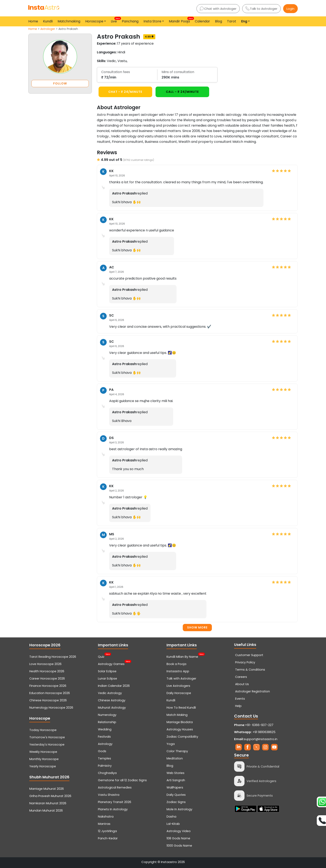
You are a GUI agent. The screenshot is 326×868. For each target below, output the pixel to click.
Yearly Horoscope (43, 766)
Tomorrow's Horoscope (47, 737)
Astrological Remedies (115, 787)
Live (115, 20)
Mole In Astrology (179, 809)
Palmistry (105, 766)
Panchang (130, 21)
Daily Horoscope (179, 693)
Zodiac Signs (176, 802)
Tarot (232, 21)
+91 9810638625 (255, 732)
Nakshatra (106, 817)
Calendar (202, 21)
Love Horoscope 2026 (45, 664)
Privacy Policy (245, 662)
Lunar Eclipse (107, 679)
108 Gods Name (178, 838)
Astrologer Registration (253, 691)
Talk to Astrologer (261, 9)
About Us (242, 684)
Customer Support (249, 655)
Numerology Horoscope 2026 (51, 708)
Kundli (48, 21)
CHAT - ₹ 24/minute (125, 92)
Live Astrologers (178, 686)
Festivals (104, 737)
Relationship (107, 722)
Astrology (105, 744)
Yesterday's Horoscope (47, 745)
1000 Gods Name (179, 846)
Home (33, 21)
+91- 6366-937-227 (259, 725)
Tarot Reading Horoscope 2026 (53, 657)
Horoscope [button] (94, 21)
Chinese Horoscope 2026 (48, 700)
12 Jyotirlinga (107, 831)
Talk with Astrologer (181, 679)
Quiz (101, 656)
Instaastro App (178, 671)
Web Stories (175, 773)
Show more (197, 627)
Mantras (104, 824)
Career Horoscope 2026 (47, 679)
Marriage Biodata (180, 722)
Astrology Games (111, 664)
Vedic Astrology (110, 693)
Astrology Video (179, 831)
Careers (241, 677)
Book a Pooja (176, 664)
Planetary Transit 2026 (115, 802)
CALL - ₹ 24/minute (182, 92)
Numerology (107, 715)
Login (290, 9)
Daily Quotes (176, 795)
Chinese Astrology (112, 700)
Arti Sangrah (176, 780)
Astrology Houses (180, 729)
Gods (102, 751)
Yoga (171, 744)
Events (240, 699)
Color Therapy (177, 751)
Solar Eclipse (107, 671)
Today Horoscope (43, 730)
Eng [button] (244, 21)
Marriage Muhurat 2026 (47, 789)
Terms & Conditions (250, 670)
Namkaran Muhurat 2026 (48, 803)
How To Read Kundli (181, 708)
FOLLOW (60, 83)
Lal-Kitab (173, 824)
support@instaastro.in (261, 739)
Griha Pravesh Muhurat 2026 (50, 796)
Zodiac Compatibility (182, 737)
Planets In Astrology (113, 809)
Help (238, 706)
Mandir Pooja (180, 20)
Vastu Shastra (109, 795)
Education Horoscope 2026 (50, 693)
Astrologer (48, 29)
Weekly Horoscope (43, 752)
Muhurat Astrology (112, 708)
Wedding (105, 729)
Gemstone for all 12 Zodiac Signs (122, 780)
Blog (219, 21)
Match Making (177, 715)
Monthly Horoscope (44, 759)
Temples (104, 758)
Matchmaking (69, 21)
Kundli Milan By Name (182, 656)
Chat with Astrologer (218, 9)
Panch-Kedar (108, 838)
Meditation (175, 758)
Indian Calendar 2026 (114, 686)
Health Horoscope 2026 (47, 671)
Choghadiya (107, 773)
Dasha (171, 817)
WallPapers (175, 787)
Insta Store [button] (152, 21)
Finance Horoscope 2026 (48, 686)
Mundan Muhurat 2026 (46, 811)
